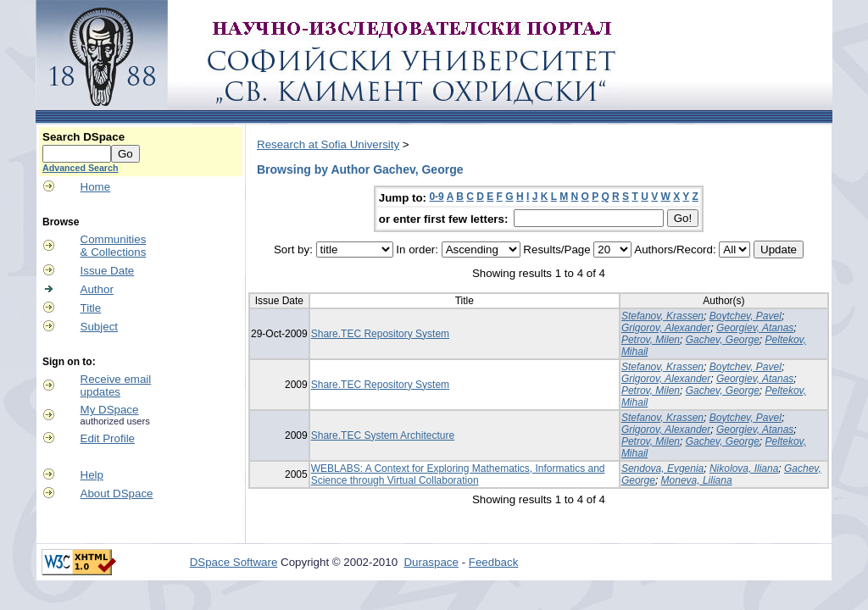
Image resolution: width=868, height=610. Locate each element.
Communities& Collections (114, 246)
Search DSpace (83, 137)
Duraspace (431, 562)
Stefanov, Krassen (662, 316)
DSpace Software (234, 562)
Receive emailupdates (116, 385)
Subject (99, 327)
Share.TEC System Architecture (383, 435)
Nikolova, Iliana (744, 469)
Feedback (494, 562)
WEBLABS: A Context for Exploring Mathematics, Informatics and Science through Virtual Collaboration (458, 474)
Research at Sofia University (328, 144)
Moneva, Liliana (697, 480)
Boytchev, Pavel (746, 316)
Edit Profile (108, 438)
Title (91, 308)
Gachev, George (723, 340)
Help (92, 475)
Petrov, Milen (651, 340)
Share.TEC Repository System (380, 334)
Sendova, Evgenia (662, 469)
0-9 (436, 197)
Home (96, 187)
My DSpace (110, 410)
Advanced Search (80, 168)
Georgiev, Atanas (755, 328)
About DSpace (117, 494)
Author (97, 289)
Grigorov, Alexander (666, 328)
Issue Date (108, 271)
